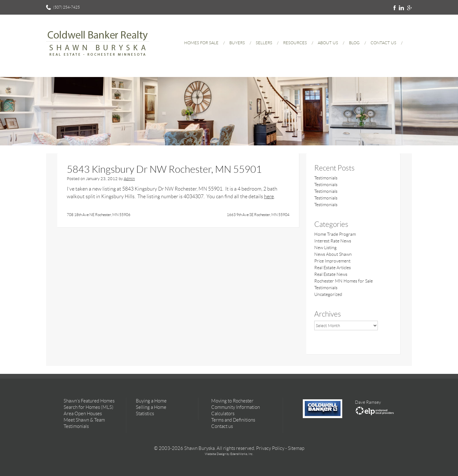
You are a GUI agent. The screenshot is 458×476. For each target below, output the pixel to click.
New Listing (325, 248)
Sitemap (296, 448)
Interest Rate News (333, 241)
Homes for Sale (201, 43)
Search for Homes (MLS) (89, 407)
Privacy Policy (270, 448)
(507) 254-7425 (66, 7)
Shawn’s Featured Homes (89, 401)
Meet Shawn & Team (84, 420)
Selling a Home (151, 407)
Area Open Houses (83, 414)
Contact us (222, 426)
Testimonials (326, 178)
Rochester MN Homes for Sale (343, 281)
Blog (354, 43)
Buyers (237, 43)
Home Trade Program (335, 234)
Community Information (236, 407)
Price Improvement (332, 261)
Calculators (223, 414)
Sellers (264, 43)
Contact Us (383, 43)
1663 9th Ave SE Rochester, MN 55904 (258, 215)
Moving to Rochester (232, 401)
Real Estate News (331, 274)
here (269, 196)
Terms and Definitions (233, 420)
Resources (295, 43)
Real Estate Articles (333, 268)
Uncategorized (328, 294)
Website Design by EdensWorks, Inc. (229, 454)
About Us (328, 43)
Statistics (145, 414)
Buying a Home (151, 401)
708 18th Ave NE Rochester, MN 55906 (99, 215)
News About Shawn (333, 254)
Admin (129, 179)
